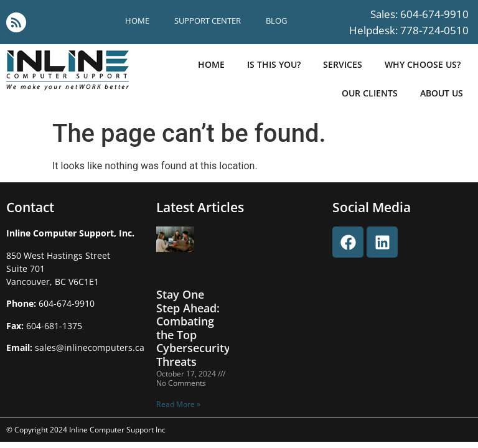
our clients (370, 93)
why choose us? (423, 64)
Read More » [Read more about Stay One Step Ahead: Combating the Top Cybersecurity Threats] (178, 404)
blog (276, 21)
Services (343, 64)
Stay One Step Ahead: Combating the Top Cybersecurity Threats (193, 328)
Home (137, 21)
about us (442, 93)
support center (208, 21)
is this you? (274, 64)
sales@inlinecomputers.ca (90, 348)
